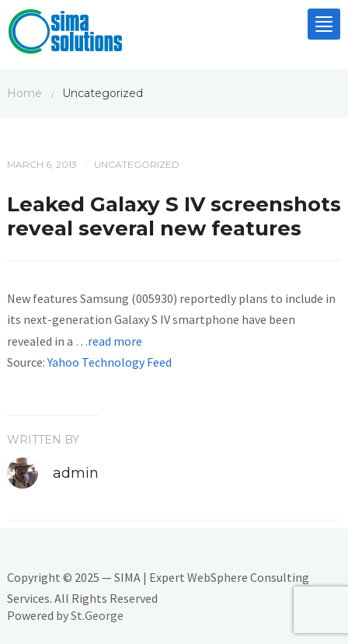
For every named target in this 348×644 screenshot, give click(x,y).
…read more (109, 341)
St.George (97, 615)
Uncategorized (137, 164)
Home (24, 93)
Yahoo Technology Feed (110, 362)
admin (76, 473)
